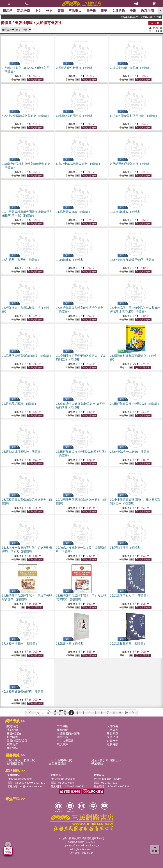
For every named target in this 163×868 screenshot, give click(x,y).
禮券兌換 (12, 730)
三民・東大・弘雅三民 (21, 760)
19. (27, 356)
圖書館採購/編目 (17, 741)
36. (130, 596)
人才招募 (113, 726)
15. (134, 260)
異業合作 (12, 744)
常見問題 (113, 733)
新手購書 (12, 737)
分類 (155, 23)
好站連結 (12, 748)
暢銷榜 (8, 11)
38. (71, 644)
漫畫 (133, 11)
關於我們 (12, 726)
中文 (38, 11)
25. (23, 452)
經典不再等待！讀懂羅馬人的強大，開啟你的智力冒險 (149, 17)
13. (21, 260)
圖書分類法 (14, 733)
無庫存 (16, 80)
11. (74, 212)
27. (131, 452)
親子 (104, 11)
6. (134, 116)
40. (24, 692)
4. (26, 116)
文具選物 (118, 11)
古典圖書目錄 (57, 763)
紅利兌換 (113, 744)
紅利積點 (62, 730)
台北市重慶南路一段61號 (108, 779)
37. (20, 644)
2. (76, 68)
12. (126, 212)
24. (135, 404)
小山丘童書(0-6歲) (60, 760)
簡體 (61, 11)
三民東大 (75, 11)
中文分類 (113, 730)
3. (131, 68)
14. (71, 260)
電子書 (91, 11)
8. (79, 164)
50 (126, 713)
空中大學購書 (65, 741)
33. (126, 548)
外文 (49, 11)
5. (76, 116)
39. (128, 644)
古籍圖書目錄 (15, 763)
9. (131, 164)
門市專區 (62, 726)
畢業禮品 (97, 763)
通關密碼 (62, 737)
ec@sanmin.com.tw (31, 786)
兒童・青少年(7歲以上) (106, 760)
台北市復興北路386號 (20, 779)
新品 (24, 11)
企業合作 (113, 741)
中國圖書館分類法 (68, 733)
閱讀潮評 (62, 744)
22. (20, 404)
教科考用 (147, 11)
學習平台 (113, 737)
